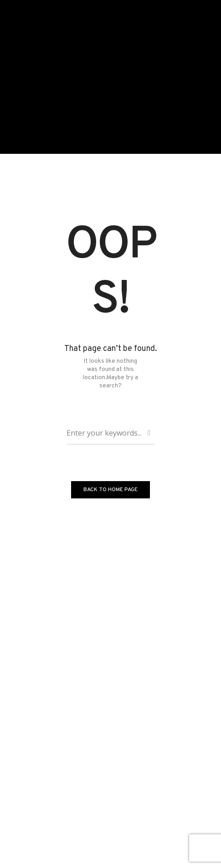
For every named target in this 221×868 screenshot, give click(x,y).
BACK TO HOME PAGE (110, 490)
